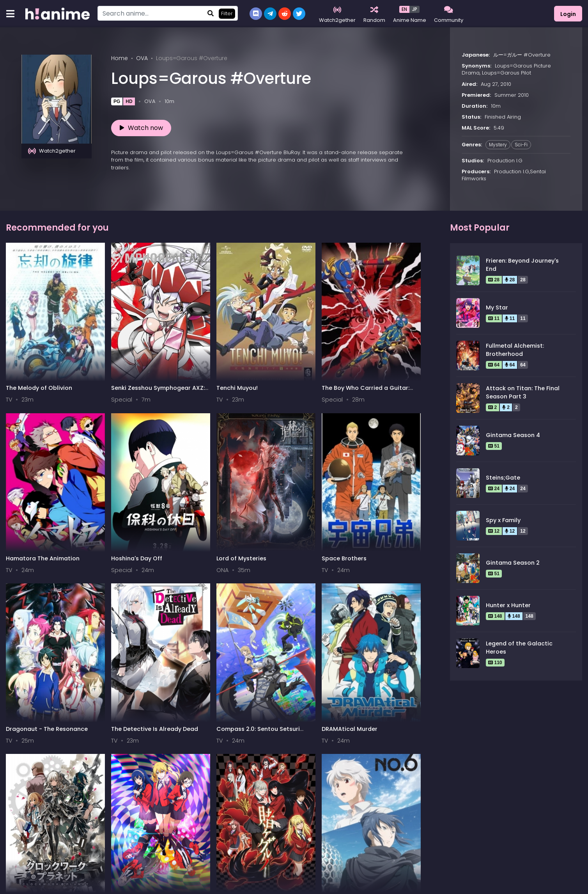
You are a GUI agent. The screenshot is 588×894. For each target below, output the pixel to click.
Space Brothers (101, 468)
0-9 (52, 823)
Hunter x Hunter (508, 605)
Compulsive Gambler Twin (109, 597)
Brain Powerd (25, 719)
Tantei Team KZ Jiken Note (110, 722)
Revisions (311, 594)
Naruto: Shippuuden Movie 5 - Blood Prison (404, 597)
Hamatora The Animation (319, 347)
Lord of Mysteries (31, 468)
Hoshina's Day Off (397, 343)
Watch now (141, 128)
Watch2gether (52, 151)
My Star (497, 307)
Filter (227, 13)
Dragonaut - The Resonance (176, 472)
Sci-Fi (521, 145)
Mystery (498, 145)
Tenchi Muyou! (173, 343)
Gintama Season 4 (513, 435)
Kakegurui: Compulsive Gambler (185, 597)
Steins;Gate (503, 478)
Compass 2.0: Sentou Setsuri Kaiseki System (330, 472)
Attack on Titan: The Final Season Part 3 (523, 393)
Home (120, 58)
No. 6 (232, 594)
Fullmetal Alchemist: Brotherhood (515, 350)
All (14, 823)
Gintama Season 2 (513, 563)
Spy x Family (503, 520)
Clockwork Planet (31, 594)
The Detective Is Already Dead (248, 472)
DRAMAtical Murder (399, 468)
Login (568, 14)
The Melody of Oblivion (39, 343)
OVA (142, 58)
